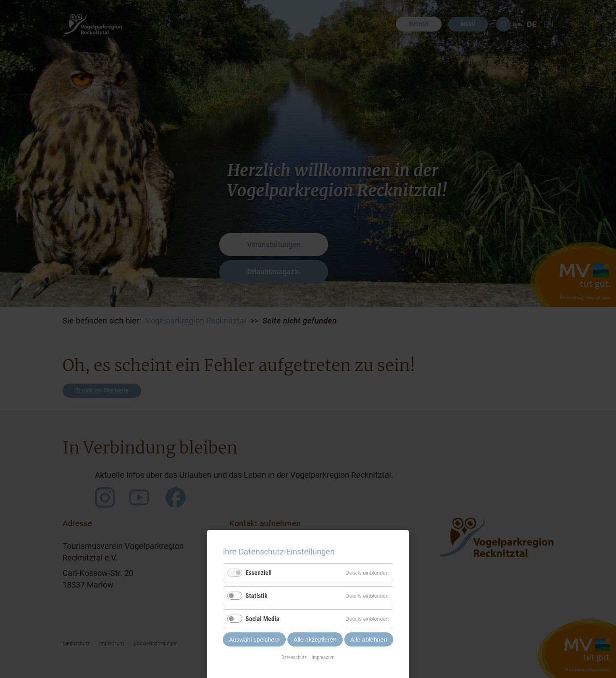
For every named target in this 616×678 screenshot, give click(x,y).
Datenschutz (294, 657)
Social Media (262, 619)
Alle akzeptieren (315, 639)
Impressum (323, 657)
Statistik (257, 596)
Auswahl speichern (254, 639)
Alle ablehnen (369, 639)
